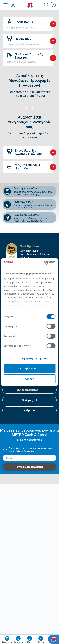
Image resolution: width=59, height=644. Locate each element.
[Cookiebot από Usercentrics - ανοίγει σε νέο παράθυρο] (42, 263)
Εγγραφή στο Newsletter (29, 467)
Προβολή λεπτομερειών (36, 358)
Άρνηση (29, 379)
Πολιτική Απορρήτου (25, 451)
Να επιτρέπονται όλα (29, 368)
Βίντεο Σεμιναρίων (29, 390)
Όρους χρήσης (47, 448)
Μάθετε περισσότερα (29, 440)
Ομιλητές (29, 400)
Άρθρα (30, 410)
